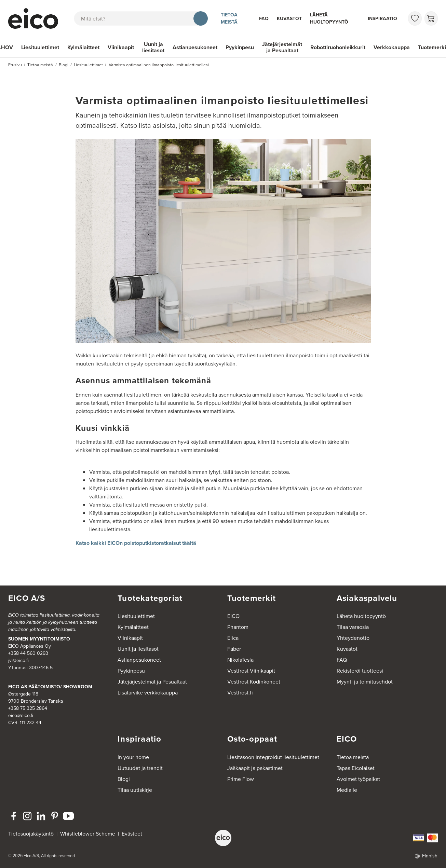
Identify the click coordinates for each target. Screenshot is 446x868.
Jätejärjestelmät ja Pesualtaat (282, 47)
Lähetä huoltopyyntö (329, 18)
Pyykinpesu (240, 47)
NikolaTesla (240, 660)
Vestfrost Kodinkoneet (254, 682)
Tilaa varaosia (353, 627)
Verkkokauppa (392, 47)
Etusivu (15, 65)
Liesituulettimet (40, 47)
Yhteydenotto (353, 638)
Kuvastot (289, 18)
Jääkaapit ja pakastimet (255, 768)
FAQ (264, 18)
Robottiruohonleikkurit (338, 47)
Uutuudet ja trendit (140, 768)
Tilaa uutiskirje (135, 790)
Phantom (238, 627)
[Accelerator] (35, 18)
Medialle (347, 790)
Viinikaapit (121, 47)
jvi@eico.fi (18, 660)
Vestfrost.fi (240, 693)
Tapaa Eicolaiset (356, 768)
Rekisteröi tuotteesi (360, 671)
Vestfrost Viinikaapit (251, 671)
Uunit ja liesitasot (153, 47)
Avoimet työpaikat (358, 779)
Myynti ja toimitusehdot (365, 682)
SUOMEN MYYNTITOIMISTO (39, 639)
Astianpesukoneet (195, 47)
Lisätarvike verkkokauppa (148, 693)
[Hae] (201, 18)
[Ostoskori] (431, 18)
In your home (133, 757)
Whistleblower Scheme (88, 834)
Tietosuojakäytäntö (31, 834)
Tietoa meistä (229, 18)
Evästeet (132, 834)
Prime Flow (241, 779)
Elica (233, 638)
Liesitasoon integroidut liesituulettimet (273, 757)
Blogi (124, 779)
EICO (233, 616)
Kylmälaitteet (83, 47)
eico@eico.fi (21, 715)
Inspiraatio (382, 18)
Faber (234, 649)
